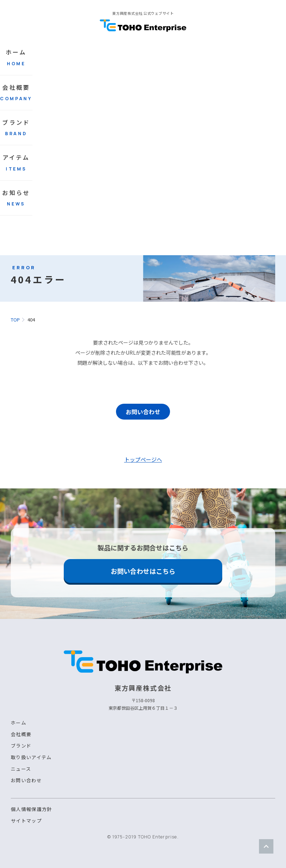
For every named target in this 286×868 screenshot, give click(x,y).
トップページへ (143, 459)
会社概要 (16, 92)
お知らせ (16, 198)
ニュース (21, 769)
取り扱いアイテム (31, 757)
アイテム (16, 162)
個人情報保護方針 (31, 809)
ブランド (16, 127)
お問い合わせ (143, 412)
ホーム (16, 57)
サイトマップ (26, 821)
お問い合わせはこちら (143, 571)
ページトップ (266, 846)
